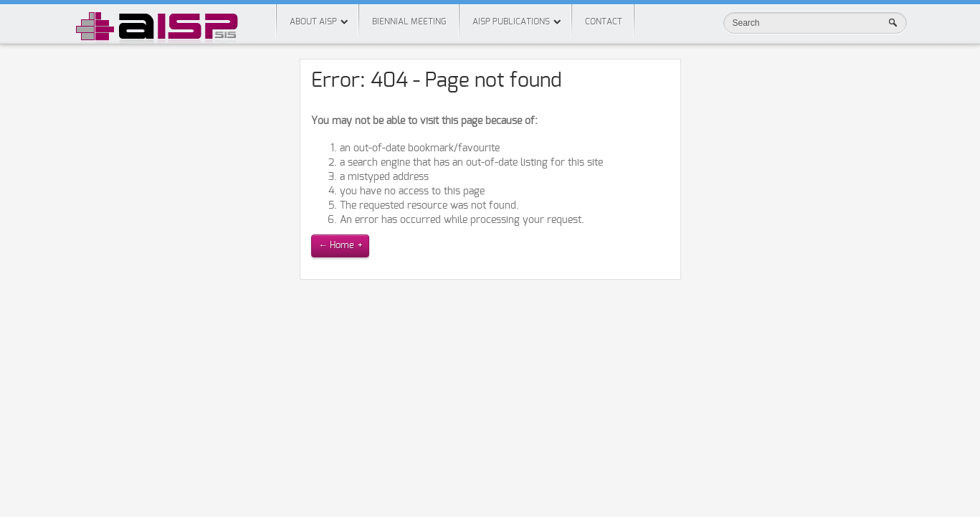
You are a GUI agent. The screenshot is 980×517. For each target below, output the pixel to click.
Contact (604, 22)
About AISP (313, 22)
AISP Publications (511, 22)
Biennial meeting (409, 22)
